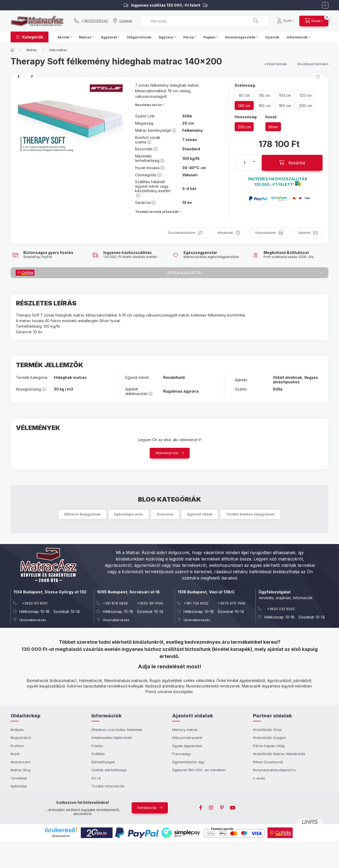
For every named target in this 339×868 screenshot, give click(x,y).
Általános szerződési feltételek (117, 730)
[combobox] (205, 21)
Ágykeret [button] (109, 37)
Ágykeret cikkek (200, 514)
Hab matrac (58, 50)
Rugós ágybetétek (166, 680)
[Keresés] (256, 21)
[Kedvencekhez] (318, 77)
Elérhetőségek (103, 762)
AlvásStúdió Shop (267, 730)
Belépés (17, 730)
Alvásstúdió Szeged (269, 738)
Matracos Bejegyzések (82, 514)
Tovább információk (108, 786)
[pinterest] (32, 77)
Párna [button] (189, 37)
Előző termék (277, 64)
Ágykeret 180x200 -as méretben (199, 770)
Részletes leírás (148, 105)
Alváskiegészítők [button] (240, 37)
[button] (30, 37)
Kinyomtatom (266, 233)
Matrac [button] (85, 37)
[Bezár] (325, 5)
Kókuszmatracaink (187, 738)
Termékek (19, 778)
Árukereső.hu (61, 836)
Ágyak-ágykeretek (187, 746)
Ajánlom (304, 233)
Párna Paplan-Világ (269, 746)
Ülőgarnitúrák (139, 37)
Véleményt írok (167, 453)
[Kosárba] (292, 163)
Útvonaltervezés (33, 620)
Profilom (17, 746)
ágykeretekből (252, 680)
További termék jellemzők (157, 212)
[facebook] (19, 77)
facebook (201, 808)
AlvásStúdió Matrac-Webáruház (279, 754)
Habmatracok (91, 680)
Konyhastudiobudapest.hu (274, 770)
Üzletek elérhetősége (109, 770)
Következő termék (312, 64)
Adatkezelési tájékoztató (112, 738)
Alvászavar (165, 514)
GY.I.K (96, 778)
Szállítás (98, 754)
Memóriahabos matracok (126, 680)
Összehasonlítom (182, 233)
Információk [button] (297, 37)
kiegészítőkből (52, 686)
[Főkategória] (12, 50)
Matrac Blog (21, 770)
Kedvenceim (21, 762)
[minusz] (254, 164)
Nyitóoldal (19, 786)
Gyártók (272, 37)
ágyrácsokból (279, 680)
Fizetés (97, 746)
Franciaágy (181, 754)
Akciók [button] (63, 37)
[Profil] (285, 21)
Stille (187, 116)
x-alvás (259, 778)
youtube (233, 808)
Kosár (15, 754)
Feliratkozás (147, 808)
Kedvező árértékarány (165, 686)
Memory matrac (185, 730)
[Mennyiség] (244, 163)
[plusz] (254, 161)
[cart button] (314, 21)
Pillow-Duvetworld (268, 762)
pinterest (222, 808)
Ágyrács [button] (166, 37)
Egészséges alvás (129, 514)
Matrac (32, 50)
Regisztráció (21, 738)
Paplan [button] (209, 37)
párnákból (302, 680)
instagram (211, 808)
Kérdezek (225, 233)
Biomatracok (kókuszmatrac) (52, 680)
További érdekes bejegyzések (250, 514)
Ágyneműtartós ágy (188, 762)
